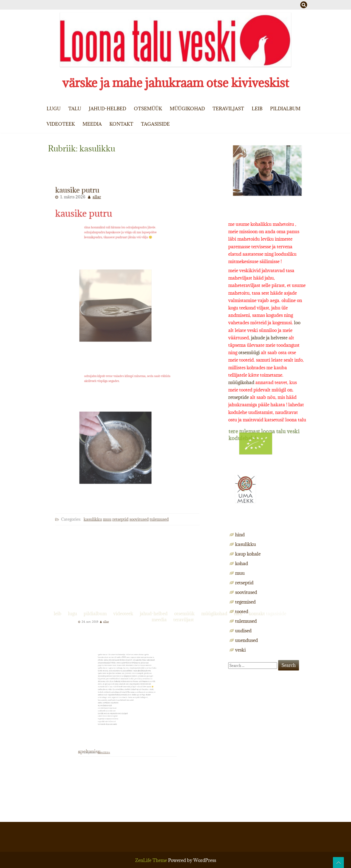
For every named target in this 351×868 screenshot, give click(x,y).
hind (307, 535)
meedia (92, 124)
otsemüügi (316, 353)
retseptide (306, 397)
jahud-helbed (107, 109)
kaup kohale (315, 554)
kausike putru (84, 264)
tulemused (155, 502)
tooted (309, 611)
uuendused (314, 640)
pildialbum (285, 109)
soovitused (138, 502)
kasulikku (97, 502)
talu (75, 109)
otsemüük (148, 109)
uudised (311, 631)
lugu (54, 109)
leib (257, 109)
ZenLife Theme (152, 860)
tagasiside (155, 124)
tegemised (313, 602)
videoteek (61, 124)
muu (110, 502)
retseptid (121, 502)
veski (308, 650)
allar (101, 214)
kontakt (121, 124)
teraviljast (228, 109)
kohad (309, 563)
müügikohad (187, 109)
